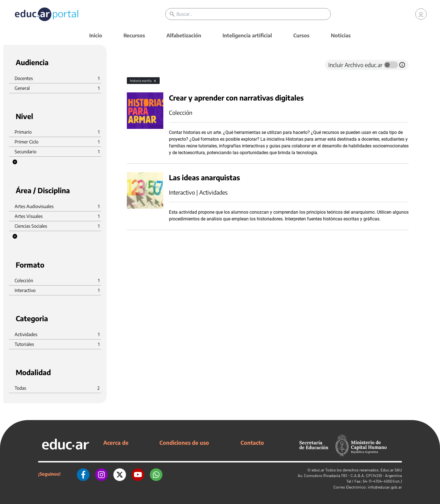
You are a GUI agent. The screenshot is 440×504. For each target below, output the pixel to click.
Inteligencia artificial (247, 35)
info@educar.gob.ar (385, 487)
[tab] (138, 65)
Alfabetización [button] (184, 35)
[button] (15, 162)
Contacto (252, 443)
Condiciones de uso (184, 443)
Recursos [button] (134, 35)
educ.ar (318, 470)
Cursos (301, 35)
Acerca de (116, 443)
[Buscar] (254, 14)
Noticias (341, 35)
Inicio (96, 35)
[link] (421, 14)
